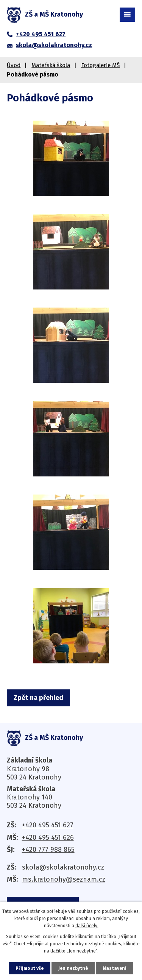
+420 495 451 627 (48, 825)
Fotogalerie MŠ (100, 65)
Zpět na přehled (38, 698)
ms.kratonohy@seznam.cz (64, 879)
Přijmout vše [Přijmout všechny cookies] (30, 968)
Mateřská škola (51, 65)
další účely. (87, 926)
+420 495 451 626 (48, 838)
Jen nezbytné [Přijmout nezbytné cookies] (73, 968)
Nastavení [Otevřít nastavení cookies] (115, 968)
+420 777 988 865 (48, 850)
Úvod (14, 65)
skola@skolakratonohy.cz (63, 867)
